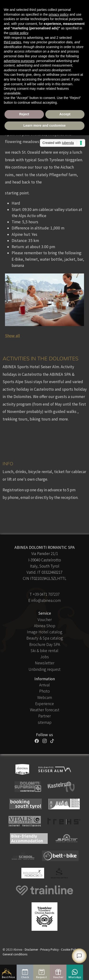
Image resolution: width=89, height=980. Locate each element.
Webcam (45, 698)
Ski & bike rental (44, 651)
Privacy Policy (49, 950)
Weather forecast (45, 710)
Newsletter (45, 663)
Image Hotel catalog (44, 632)
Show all (12, 336)
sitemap (45, 722)
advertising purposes (19, 61)
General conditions (15, 954)
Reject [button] (24, 114)
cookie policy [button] (19, 33)
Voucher (45, 620)
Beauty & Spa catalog (45, 638)
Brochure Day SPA (45, 644)
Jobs (44, 657)
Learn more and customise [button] (44, 125)
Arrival (44, 685)
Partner (44, 716)
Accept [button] (65, 114)
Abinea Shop (45, 626)
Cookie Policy (70, 950)
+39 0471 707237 (46, 594)
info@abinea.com (46, 600)
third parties (12, 42)
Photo (44, 691)
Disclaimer (31, 950)
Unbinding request (44, 669)
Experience (44, 704)
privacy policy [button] (59, 14)
